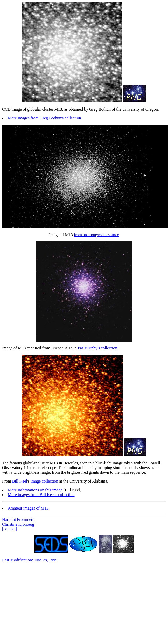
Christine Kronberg (18, 524)
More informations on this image (35, 490)
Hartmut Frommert (18, 520)
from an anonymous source (96, 235)
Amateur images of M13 (28, 508)
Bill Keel (20, 481)
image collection (44, 481)
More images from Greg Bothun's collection (44, 118)
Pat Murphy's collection (97, 348)
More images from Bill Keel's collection (41, 495)
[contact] (9, 529)
